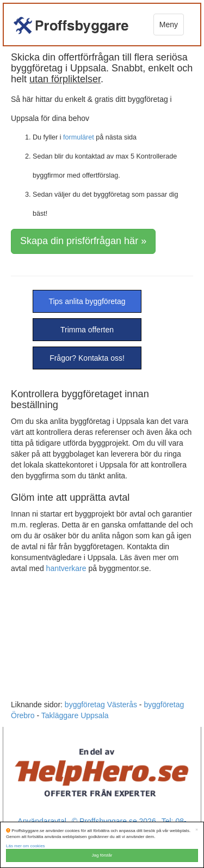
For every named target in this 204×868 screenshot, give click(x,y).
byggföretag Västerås (101, 705)
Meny (169, 25)
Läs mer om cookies (26, 846)
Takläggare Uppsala (75, 715)
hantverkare (66, 568)
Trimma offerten (87, 330)
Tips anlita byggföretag (87, 301)
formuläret (79, 137)
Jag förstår (102, 855)
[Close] (197, 830)
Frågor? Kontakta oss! (87, 358)
